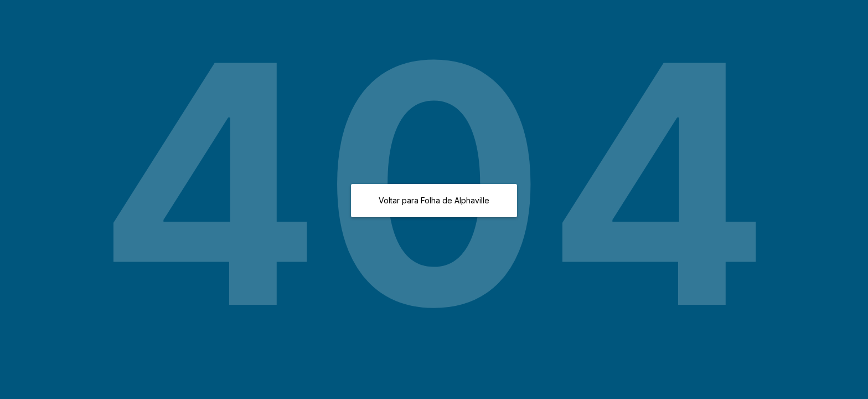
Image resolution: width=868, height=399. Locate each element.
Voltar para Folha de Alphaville (434, 200)
